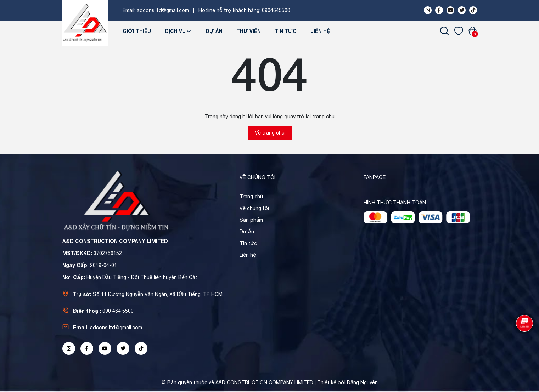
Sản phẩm (251, 220)
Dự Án (214, 31)
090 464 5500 (118, 311)
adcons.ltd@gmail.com (163, 10)
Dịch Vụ (178, 31)
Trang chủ (251, 197)
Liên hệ (320, 31)
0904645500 (276, 10)
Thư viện (249, 31)
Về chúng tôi (254, 208)
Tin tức (286, 31)
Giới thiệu (137, 31)
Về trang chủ (270, 133)
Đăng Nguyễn (362, 382)
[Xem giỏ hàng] (473, 31)
